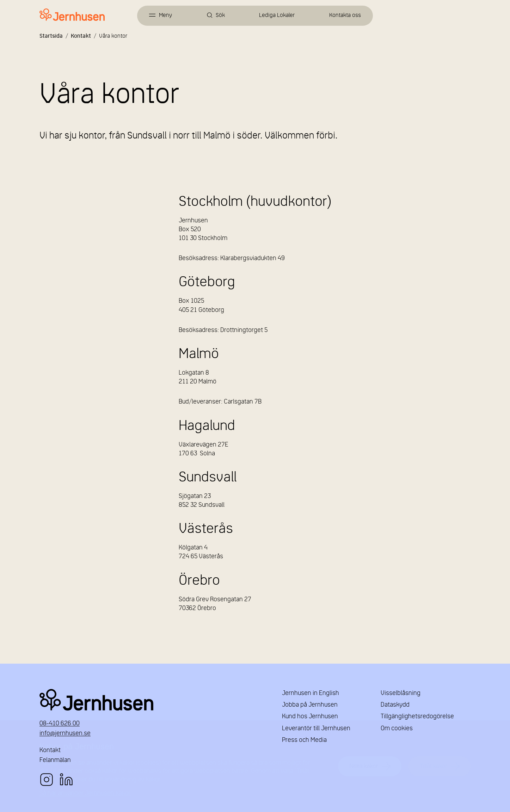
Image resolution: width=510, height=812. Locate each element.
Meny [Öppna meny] (165, 16)
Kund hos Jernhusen (310, 717)
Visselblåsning (401, 693)
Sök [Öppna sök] (220, 16)
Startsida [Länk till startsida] (51, 36)
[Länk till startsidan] (72, 15)
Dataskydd (395, 705)
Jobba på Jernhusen (310, 705)
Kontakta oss (345, 16)
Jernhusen (152, 700)
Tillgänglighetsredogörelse (417, 717)
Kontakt (81, 36)
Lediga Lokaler (277, 16)
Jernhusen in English (311, 693)
